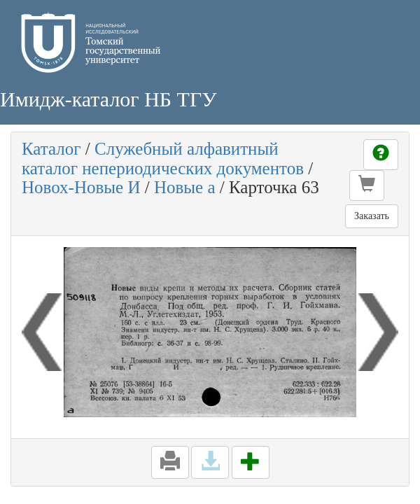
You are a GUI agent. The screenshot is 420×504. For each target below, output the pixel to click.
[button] (367, 185)
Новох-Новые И (81, 187)
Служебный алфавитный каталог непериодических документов (163, 159)
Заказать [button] (372, 216)
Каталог (51, 149)
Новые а (185, 187)
